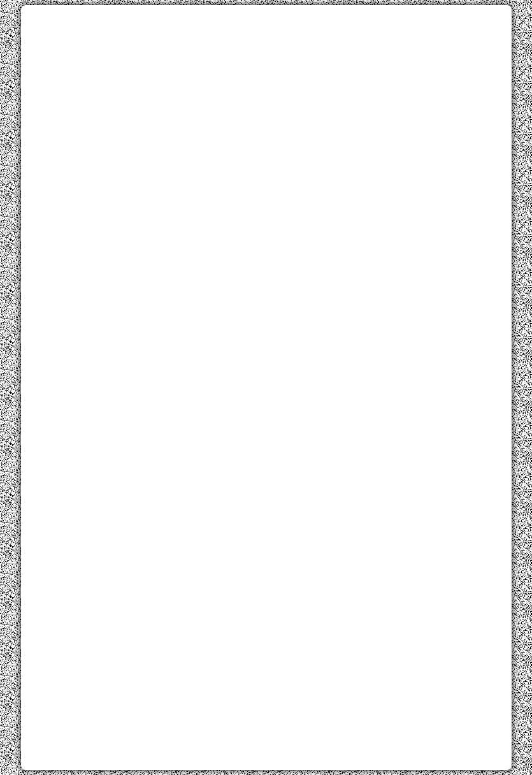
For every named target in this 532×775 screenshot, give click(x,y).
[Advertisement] (266, 104)
